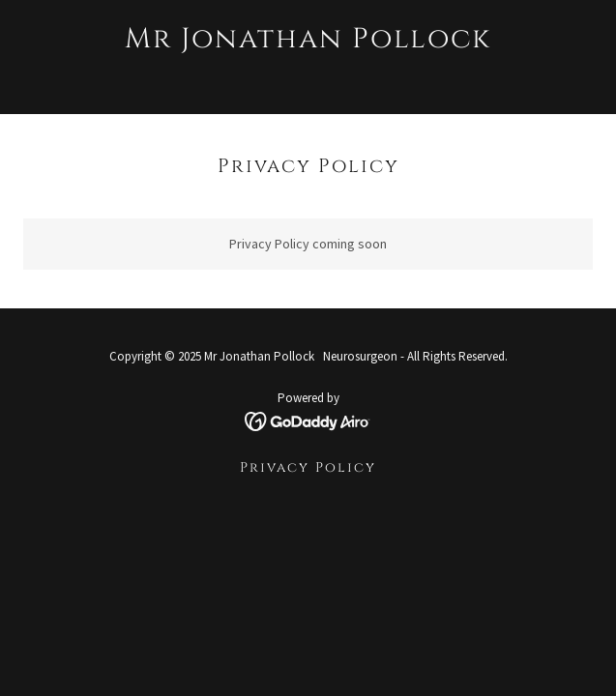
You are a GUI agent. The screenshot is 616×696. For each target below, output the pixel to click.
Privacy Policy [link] (308, 467)
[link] (308, 76)
